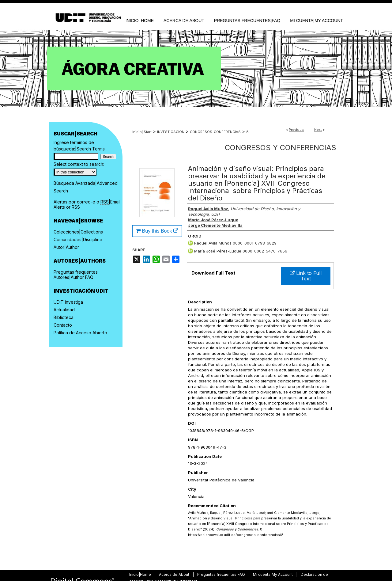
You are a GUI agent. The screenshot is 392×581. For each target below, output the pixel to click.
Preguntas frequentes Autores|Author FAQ (76, 275)
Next (318, 130)
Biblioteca (64, 317)
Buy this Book (157, 231)
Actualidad (64, 310)
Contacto (63, 325)
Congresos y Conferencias (281, 148)
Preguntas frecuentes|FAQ (222, 574)
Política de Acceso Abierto (80, 333)
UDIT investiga (68, 302)
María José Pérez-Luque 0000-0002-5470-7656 (241, 251)
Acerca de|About (175, 574)
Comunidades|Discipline (78, 239)
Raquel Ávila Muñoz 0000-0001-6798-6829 (235, 243)
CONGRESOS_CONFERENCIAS (215, 132)
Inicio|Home (141, 574)
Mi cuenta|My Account (273, 574)
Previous (296, 130)
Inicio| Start (142, 132)
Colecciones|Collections (78, 232)
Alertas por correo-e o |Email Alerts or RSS (87, 204)
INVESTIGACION (171, 132)
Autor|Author (66, 247)
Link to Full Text (306, 276)
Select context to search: (79, 164)
